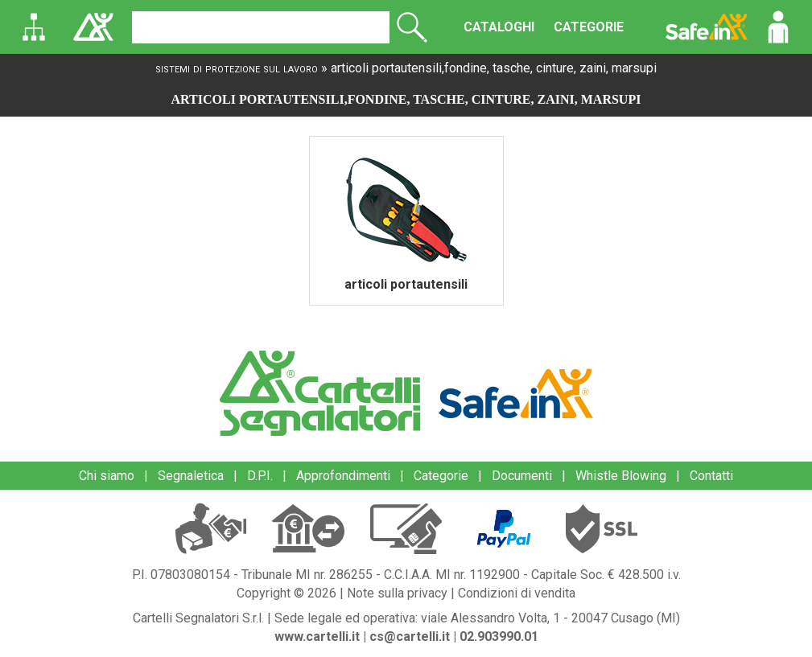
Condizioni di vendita (517, 593)
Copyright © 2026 (286, 593)
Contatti (711, 476)
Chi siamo (107, 476)
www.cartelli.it (317, 636)
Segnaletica (191, 476)
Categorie (441, 476)
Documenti (522, 476)
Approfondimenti (343, 476)
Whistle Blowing (621, 476)
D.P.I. (260, 476)
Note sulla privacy (397, 593)
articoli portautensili (406, 284)
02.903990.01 (499, 636)
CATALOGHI (499, 27)
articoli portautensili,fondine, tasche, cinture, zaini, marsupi (494, 68)
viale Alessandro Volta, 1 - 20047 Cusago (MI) (550, 618)
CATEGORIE (589, 27)
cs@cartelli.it (410, 636)
